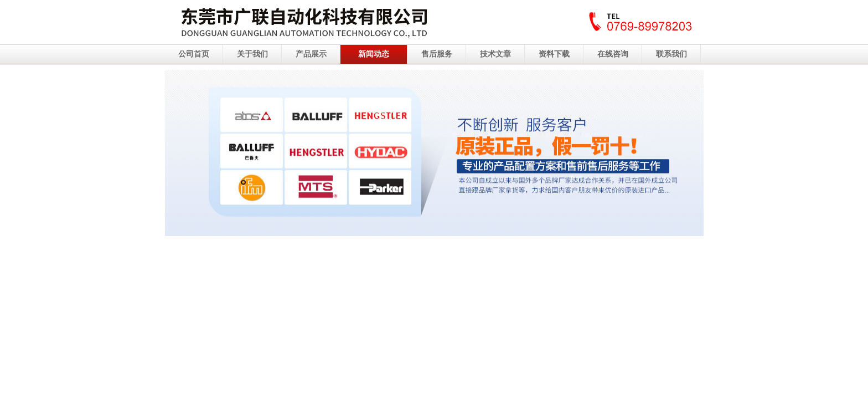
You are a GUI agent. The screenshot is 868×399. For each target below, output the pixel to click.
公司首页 (194, 54)
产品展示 (311, 54)
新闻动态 (374, 54)
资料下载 (554, 54)
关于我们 (252, 54)
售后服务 (437, 54)
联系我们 (671, 54)
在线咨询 (613, 54)
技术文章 (495, 54)
